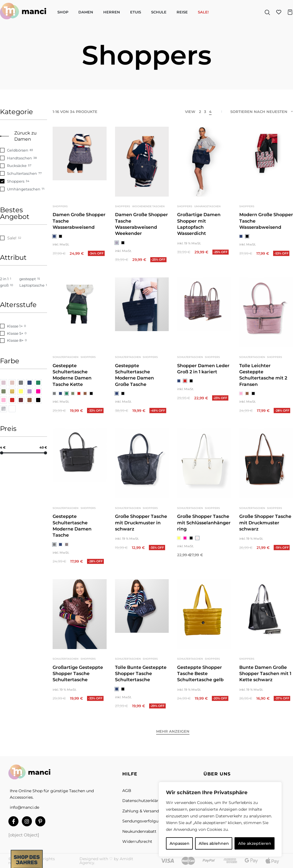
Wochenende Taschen (148, 206)
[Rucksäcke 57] (24, 166)
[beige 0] (12, 383)
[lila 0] (30, 391)
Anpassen (180, 843)
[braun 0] (30, 400)
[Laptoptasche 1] (33, 285)
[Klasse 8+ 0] (24, 340)
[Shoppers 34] (24, 181)
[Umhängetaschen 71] (24, 189)
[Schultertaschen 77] (24, 174)
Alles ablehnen (214, 843)
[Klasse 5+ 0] (24, 333)
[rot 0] (12, 400)
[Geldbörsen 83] (24, 150)
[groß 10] (8, 285)
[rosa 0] (3, 400)
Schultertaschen (66, 363)
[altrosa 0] (3, 383)
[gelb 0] (21, 391)
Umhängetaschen (207, 206)
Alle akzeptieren (255, 843)
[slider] (2, 453)
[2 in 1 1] (8, 279)
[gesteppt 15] (33, 279)
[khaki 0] (3, 391)
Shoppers (60, 206)
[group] (142, 162)
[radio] (54, 236)
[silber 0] (3, 409)
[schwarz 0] (38, 400)
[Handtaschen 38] (24, 158)
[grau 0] (21, 383)
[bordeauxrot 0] (21, 400)
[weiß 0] (12, 409)
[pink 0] (38, 391)
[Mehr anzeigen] (173, 732)
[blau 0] (30, 383)
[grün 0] (38, 383)
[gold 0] (12, 391)
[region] (220, 819)
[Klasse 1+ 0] (24, 326)
